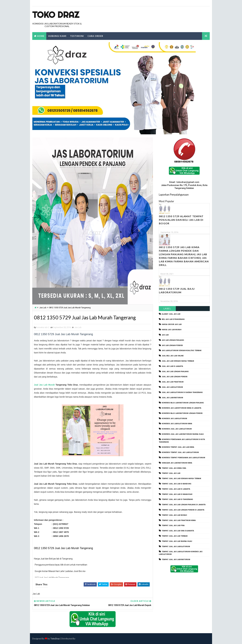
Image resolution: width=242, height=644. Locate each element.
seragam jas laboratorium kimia (177, 463)
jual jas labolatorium (172, 387)
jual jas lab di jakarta (172, 366)
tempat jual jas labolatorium (176, 547)
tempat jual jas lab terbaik (175, 536)
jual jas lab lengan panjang (175, 372)
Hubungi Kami (57, 36)
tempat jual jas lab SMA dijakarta (178, 531)
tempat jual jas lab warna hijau (177, 541)
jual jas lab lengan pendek (175, 377)
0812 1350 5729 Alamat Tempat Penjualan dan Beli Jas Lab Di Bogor (181, 220)
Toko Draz (56, 15)
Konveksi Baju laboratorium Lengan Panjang (183, 403)
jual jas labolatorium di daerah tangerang (182, 392)
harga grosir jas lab (172, 324)
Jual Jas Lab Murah (44, 385)
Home (41, 36)
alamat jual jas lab (171, 314)
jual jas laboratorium (172, 398)
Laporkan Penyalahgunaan (174, 195)
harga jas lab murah (172, 330)
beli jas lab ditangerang (173, 319)
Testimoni (77, 36)
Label (167, 308)
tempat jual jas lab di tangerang (177, 499)
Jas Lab (43, 308)
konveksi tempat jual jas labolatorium (180, 452)
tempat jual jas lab (171, 473)
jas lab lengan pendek (172, 345)
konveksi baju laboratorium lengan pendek (182, 413)
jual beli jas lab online (173, 356)
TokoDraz (55, 639)
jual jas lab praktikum (173, 382)
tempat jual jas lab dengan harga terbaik (181, 479)
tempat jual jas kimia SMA (174, 468)
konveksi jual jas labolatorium (177, 429)
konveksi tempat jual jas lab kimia (178, 447)
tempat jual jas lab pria (173, 526)
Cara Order (95, 36)
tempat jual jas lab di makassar (177, 494)
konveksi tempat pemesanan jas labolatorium (183, 458)
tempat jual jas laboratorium (176, 560)
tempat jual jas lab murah (174, 515)
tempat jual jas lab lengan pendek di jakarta (183, 510)
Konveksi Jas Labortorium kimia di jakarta (181, 408)
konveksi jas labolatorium (174, 419)
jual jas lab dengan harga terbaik (178, 361)
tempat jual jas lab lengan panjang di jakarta (184, 505)
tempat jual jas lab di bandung (176, 484)
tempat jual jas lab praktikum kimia (179, 520)
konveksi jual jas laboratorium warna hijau (183, 434)
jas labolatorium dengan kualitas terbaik (182, 351)
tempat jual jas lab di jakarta (176, 489)
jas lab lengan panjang (173, 340)
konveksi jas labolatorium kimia (177, 424)
